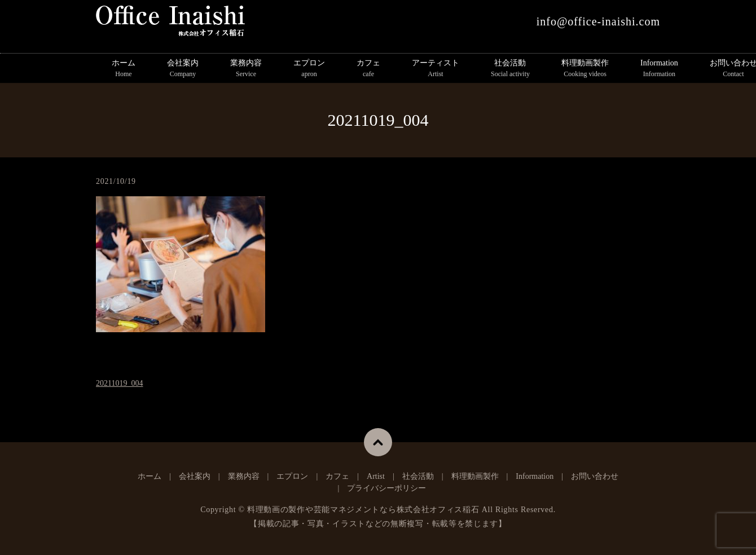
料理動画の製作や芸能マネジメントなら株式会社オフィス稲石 (363, 510)
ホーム (124, 69)
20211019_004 (119, 383)
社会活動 (510, 69)
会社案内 (183, 69)
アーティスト (436, 69)
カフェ (368, 69)
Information (659, 69)
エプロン (309, 69)
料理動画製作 (585, 69)
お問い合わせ (595, 476)
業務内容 (246, 69)
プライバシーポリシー (386, 488)
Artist (376, 476)
